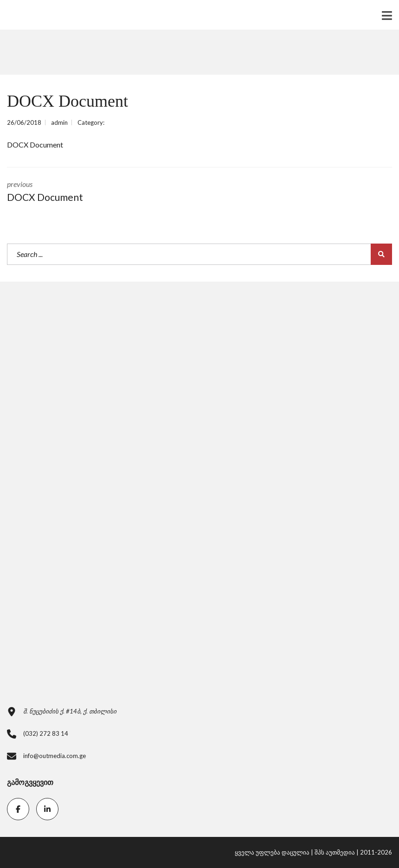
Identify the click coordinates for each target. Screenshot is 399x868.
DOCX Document (35, 145)
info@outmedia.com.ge (55, 756)
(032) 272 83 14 (46, 733)
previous (96, 192)
